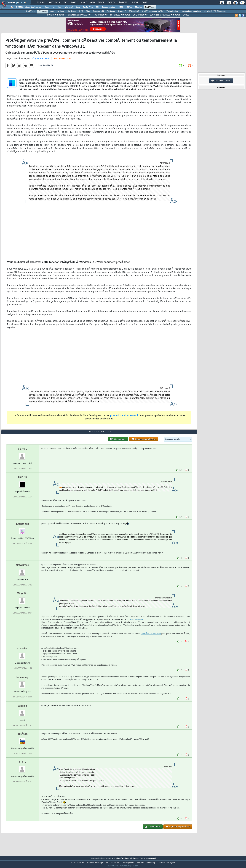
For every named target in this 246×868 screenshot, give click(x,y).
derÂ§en (22, 740)
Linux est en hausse (135, 625)
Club (144, 3)
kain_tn (22, 483)
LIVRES (186, 15)
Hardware (72, 11)
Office (129, 7)
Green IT (122, 11)
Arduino (61, 11)
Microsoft (69, 7)
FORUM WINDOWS (56, 15)
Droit (135, 3)
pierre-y (23, 455)
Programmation (109, 7)
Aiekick (22, 712)
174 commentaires (62, 61)
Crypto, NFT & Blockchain (215, 11)
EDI (97, 7)
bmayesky (23, 683)
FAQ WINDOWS (101, 15)
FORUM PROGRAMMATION (79, 15)
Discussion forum (221, 81)
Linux (52, 11)
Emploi (111, 3)
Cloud (47, 7)
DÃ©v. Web (88, 7)
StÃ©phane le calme (40, 60)
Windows (43, 11)
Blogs (74, 3)
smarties (23, 654)
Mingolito (23, 599)
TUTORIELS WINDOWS (120, 15)
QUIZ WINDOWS (140, 15)
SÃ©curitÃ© (134, 11)
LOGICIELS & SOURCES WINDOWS (165, 15)
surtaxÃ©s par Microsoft (151, 639)
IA (53, 7)
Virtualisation (172, 11)
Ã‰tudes (123, 3)
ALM (60, 7)
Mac (88, 11)
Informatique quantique (191, 11)
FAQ (65, 3)
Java (78, 7)
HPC (81, 11)
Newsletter (97, 3)
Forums (41, 3)
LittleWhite (23, 530)
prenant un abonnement (124, 417)
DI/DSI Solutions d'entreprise (29, 7)
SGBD (121, 7)
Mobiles (139, 7)
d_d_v (22, 768)
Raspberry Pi (98, 11)
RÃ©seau (111, 11)
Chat (84, 3)
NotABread (23, 571)
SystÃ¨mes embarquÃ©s (153, 11)
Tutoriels (54, 3)
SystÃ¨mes (150, 7)
